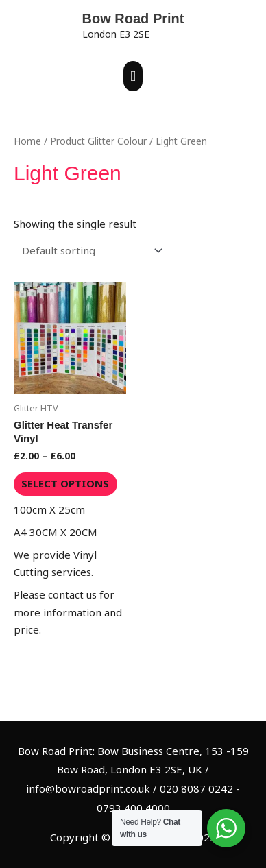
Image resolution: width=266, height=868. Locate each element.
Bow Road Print (133, 19)
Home (27, 141)
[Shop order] (89, 250)
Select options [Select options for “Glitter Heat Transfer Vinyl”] (65, 483)
